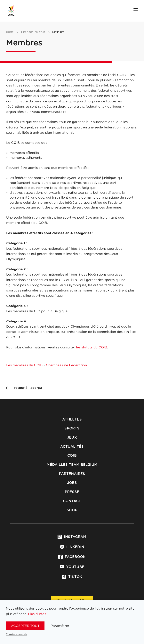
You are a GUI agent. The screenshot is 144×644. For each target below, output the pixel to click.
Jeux (72, 438)
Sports (72, 428)
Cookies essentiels (16, 634)
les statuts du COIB (92, 347)
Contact (72, 501)
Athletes (72, 420)
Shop (72, 510)
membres (58, 32)
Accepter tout (25, 626)
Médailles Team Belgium (72, 465)
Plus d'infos (37, 614)
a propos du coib (33, 32)
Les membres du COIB (24, 365)
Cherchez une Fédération (66, 365)
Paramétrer (60, 626)
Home (10, 32)
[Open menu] (136, 11)
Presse (72, 492)
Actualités (72, 447)
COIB (72, 456)
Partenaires (72, 474)
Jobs (72, 483)
